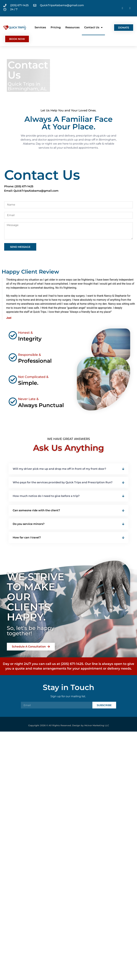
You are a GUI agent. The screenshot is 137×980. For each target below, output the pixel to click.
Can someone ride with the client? (36, 510)
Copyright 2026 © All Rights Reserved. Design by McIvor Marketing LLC (69, 725)
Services (40, 27)
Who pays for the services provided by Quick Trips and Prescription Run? (63, 482)
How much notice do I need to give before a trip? (46, 496)
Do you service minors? (29, 524)
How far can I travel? (27, 537)
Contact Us (93, 27)
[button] (68, 469)
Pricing (56, 27)
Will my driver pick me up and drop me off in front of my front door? (59, 469)
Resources (72, 27)
